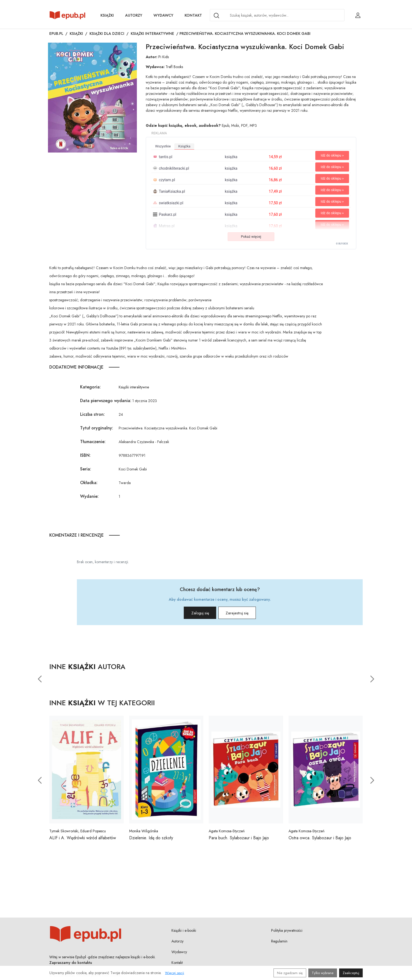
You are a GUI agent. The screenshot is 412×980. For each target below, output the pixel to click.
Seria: (86, 469)
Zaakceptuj (351, 973)
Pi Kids (164, 57)
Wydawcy (163, 15)
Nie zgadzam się (290, 973)
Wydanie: (89, 496)
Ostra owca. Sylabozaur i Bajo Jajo (320, 840)
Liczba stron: (92, 414)
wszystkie (163, 146)
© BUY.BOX (342, 244)
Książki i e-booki (184, 932)
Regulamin (279, 943)
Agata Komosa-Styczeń (227, 833)
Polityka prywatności (287, 932)
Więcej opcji (175, 973)
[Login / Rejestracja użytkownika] (358, 15)
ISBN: (85, 455)
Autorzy (134, 15)
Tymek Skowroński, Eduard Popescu (78, 833)
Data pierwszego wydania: (106, 401)
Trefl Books (174, 67)
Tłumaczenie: (93, 442)
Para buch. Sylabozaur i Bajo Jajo (239, 840)
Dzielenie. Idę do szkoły (151, 840)
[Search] (216, 16)
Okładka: (89, 483)
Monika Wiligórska (144, 833)
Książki (107, 15)
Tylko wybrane (323, 973)
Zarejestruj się (244, 614)
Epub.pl (56, 34)
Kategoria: (90, 387)
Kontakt (193, 15)
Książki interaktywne (152, 34)
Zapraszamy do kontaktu (71, 964)
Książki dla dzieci (107, 34)
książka (184, 146)
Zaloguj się (193, 614)
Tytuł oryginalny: (97, 428)
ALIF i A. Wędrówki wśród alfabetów (83, 840)
